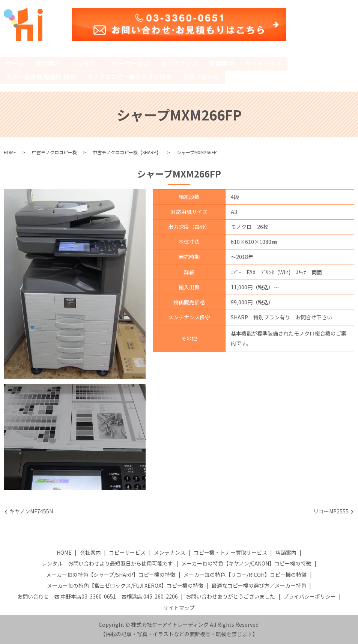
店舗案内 (222, 63)
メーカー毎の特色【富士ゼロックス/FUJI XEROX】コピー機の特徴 (125, 585)
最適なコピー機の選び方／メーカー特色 (259, 585)
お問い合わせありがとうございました (230, 596)
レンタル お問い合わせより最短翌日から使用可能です (107, 563)
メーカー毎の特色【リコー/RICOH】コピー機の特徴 (245, 574)
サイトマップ (264, 63)
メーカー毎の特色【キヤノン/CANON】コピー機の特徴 (246, 563)
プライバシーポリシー (310, 596)
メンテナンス (180, 63)
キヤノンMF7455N (31, 511)
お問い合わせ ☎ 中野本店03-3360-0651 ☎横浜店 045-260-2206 (98, 596)
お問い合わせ (201, 77)
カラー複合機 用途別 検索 (41, 77)
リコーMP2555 (331, 511)
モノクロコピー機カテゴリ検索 (129, 77)
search (234, 78)
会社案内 (48, 63)
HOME (10, 152)
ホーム (15, 63)
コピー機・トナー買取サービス (230, 552)
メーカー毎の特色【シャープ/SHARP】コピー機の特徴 (111, 574)
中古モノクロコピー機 (54, 152)
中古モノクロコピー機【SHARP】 (127, 152)
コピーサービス (129, 63)
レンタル (84, 63)
